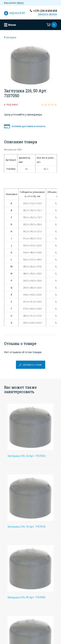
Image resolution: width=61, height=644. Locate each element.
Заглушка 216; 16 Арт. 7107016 (26, 527)
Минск (20, 3)
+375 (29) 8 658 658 (45, 11)
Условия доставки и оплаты (28, 126)
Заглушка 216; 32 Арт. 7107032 (26, 456)
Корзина (52, 25)
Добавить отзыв (32, 365)
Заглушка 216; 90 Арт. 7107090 (26, 597)
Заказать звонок (47, 14)
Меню (12, 25)
